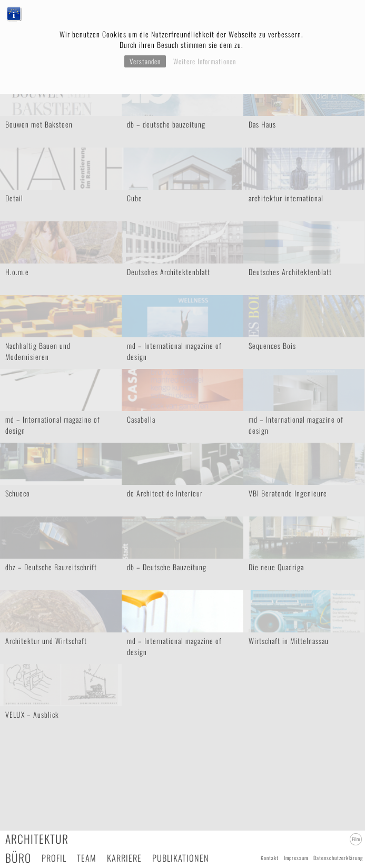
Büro (18, 858)
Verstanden (145, 61)
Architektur (37, 839)
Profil (54, 858)
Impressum (296, 858)
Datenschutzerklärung (338, 858)
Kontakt (270, 858)
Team (87, 858)
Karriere (124, 858)
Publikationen (181, 858)
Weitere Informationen (205, 61)
